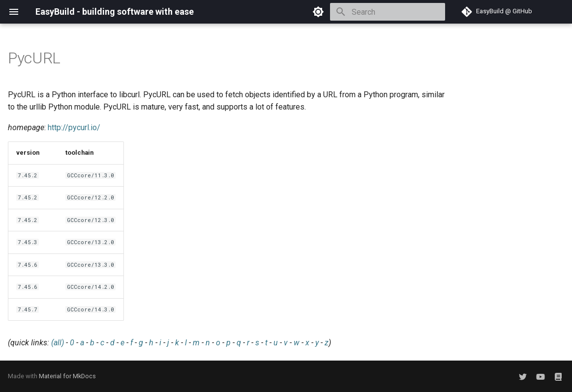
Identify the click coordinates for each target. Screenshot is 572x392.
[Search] (388, 12)
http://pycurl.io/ (74, 127)
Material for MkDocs (67, 376)
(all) (58, 343)
